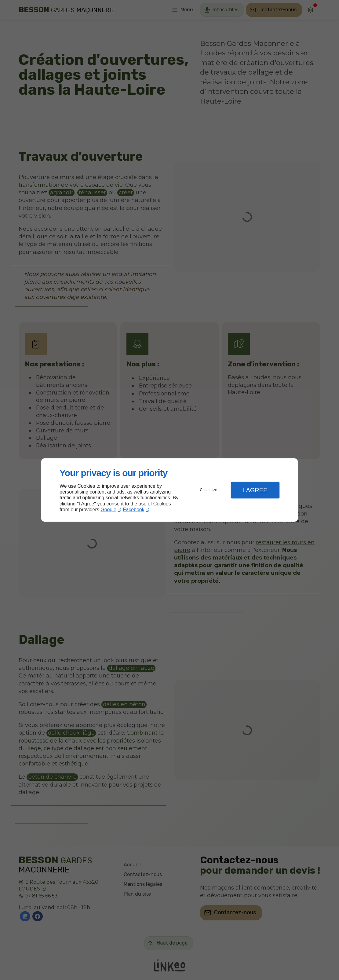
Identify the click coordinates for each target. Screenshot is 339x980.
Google (108, 510)
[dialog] (169, 490)
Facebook (134, 510)
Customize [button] (209, 490)
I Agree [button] (255, 490)
